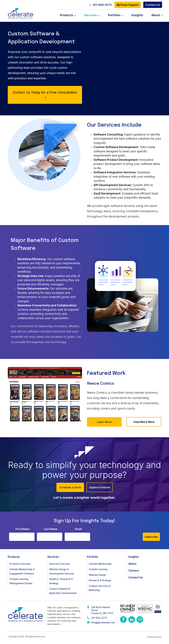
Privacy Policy (154, 637)
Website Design (97, 575)
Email (78, 529)
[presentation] (118, 534)
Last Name (51, 529)
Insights (137, 15)
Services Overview (60, 564)
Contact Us (153, 5)
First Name (23, 529)
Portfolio (114, 15)
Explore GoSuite (100, 487)
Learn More (104, 422)
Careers (134, 570)
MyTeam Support (128, 5)
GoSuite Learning (98, 569)
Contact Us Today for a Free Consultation (45, 95)
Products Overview (20, 564)
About (156, 15)
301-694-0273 (100, 5)
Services (91, 15)
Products (67, 15)
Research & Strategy (100, 580)
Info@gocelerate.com (103, 622)
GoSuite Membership (100, 564)
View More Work (144, 422)
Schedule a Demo (70, 487)
